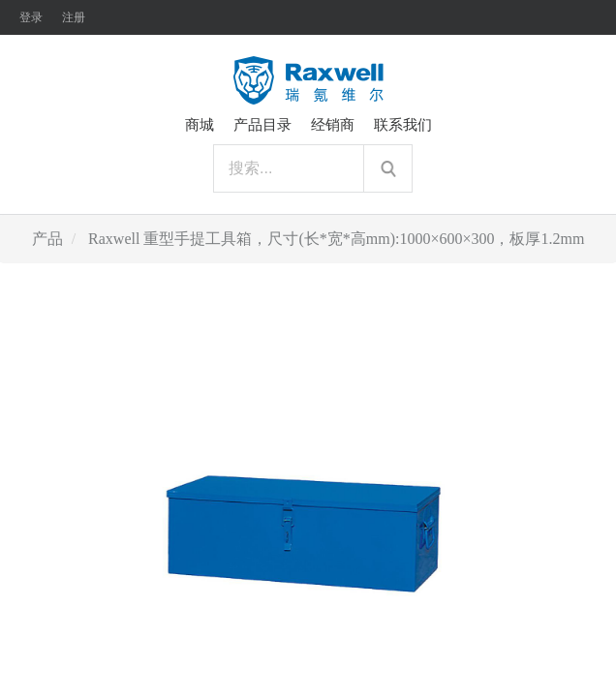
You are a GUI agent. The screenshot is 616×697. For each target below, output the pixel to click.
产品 (47, 239)
